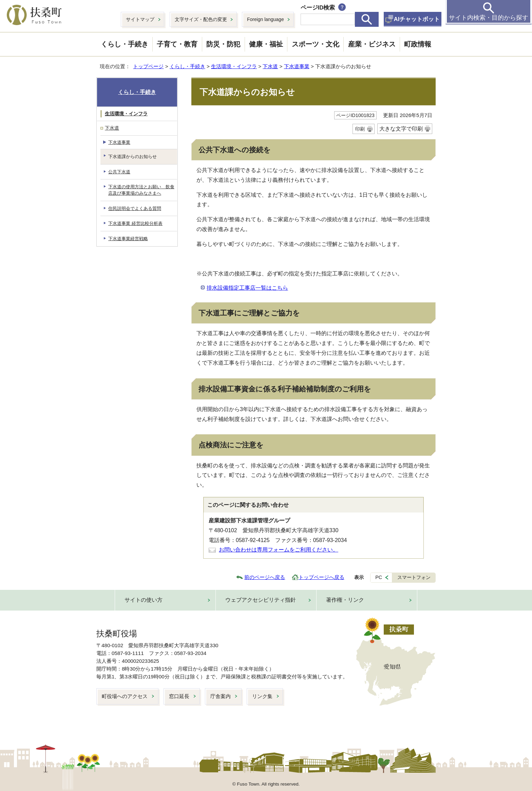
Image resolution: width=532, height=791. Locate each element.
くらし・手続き (125, 44)
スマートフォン (414, 577)
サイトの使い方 (144, 600)
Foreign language (265, 19)
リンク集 (262, 696)
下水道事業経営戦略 (128, 239)
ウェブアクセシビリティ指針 (261, 600)
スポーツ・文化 (316, 44)
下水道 (270, 66)
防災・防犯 (223, 44)
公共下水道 (119, 172)
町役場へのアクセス (125, 696)
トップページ (148, 66)
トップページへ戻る (321, 577)
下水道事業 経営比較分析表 (135, 223)
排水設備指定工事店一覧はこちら (247, 288)
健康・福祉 (266, 44)
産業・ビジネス (372, 44)
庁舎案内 (221, 696)
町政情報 (418, 44)
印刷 (360, 129)
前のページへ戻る (265, 577)
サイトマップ (140, 19)
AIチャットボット (417, 19)
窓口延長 (179, 696)
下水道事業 (297, 66)
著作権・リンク (345, 600)
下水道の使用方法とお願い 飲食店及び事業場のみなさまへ (141, 190)
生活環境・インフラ (234, 66)
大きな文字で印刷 (401, 129)
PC (379, 577)
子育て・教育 (177, 44)
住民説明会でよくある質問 (135, 208)
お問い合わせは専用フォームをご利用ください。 (279, 550)
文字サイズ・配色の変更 (201, 19)
